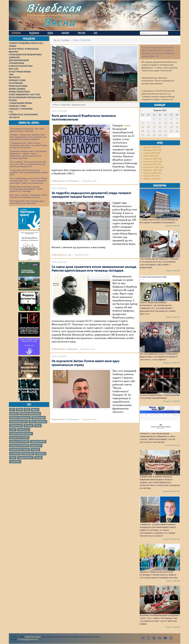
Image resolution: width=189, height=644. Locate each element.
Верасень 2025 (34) (153, 170)
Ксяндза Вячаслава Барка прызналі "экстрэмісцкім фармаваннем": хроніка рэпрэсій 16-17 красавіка (26, 189)
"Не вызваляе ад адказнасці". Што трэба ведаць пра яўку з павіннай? (27, 130)
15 (154, 127)
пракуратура (28, 454)
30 (160, 135)
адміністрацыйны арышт (21, 434)
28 (148, 135)
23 (160, 131)
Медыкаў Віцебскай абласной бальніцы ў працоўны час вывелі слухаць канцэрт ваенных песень (159, 575)
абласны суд (24, 430)
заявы (127, 126)
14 (148, 127)
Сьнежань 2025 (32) (153, 162)
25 (171, 131)
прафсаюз (41, 454)
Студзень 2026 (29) (152, 159)
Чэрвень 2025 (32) (152, 179)
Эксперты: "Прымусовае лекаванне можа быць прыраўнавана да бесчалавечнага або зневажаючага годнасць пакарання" (28, 137)
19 (177, 127)
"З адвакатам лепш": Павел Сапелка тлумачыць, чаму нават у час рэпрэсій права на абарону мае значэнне (29, 145)
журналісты (36, 446)
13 (143, 127)
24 (166, 131)
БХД (27, 410)
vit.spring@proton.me (28, 639)
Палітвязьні (73, 181)
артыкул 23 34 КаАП (19, 442)
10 (166, 123)
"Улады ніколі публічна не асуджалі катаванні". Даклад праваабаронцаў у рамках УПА (29, 172)
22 (154, 131)
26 (177, 131)
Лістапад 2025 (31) (152, 164)
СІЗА (13, 430)
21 (148, 131)
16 (160, 127)
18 (171, 127)
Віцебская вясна (32, 637)
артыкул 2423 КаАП (19, 446)
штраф (38, 458)
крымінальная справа (20, 450)
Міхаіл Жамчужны (38, 422)
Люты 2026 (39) (151, 156)
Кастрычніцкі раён (18, 422)
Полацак (28, 426)
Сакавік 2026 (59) (152, 153)
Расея (38, 426)
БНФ (19, 410)
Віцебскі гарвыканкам (20, 418)
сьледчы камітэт (25, 458)
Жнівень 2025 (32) (152, 173)
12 (177, 123)
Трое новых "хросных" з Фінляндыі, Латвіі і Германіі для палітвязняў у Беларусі (29, 196)
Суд (69, 255)
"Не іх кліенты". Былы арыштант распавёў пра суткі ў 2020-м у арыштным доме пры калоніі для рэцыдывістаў (28, 164)
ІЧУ (12, 410)
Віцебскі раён (38, 418)
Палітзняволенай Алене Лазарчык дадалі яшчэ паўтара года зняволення (27, 202)
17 (166, 127)
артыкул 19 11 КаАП (19, 438)
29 (154, 135)
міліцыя (35, 450)
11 (171, 123)
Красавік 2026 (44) (152, 150)
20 (143, 131)
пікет (13, 458)
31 (166, 135)
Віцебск (14, 414)
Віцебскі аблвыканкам (30, 414)
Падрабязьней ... (90, 181)
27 (143, 135)
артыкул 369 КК (38, 442)
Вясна (59, 22)
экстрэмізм (15, 462)
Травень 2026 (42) (152, 147)
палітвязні (15, 454)
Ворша (35, 410)
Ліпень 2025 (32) (151, 176)
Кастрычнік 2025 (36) (153, 167)
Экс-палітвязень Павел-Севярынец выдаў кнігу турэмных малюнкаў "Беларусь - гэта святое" (159, 357)
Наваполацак (16, 426)
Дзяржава (72, 349)
